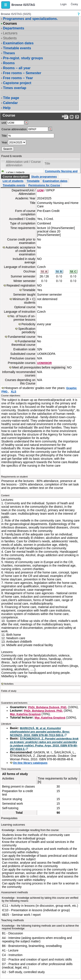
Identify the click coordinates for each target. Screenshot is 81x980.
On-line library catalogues (30, 763)
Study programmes (44, 177)
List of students (13, 181)
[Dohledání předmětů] (50, 129)
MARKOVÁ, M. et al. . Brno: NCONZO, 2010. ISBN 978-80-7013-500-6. (40, 732)
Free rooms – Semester (22, 73)
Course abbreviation (14, 129)
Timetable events (17, 48)
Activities (9, 684)
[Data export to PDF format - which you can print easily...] (65, 117)
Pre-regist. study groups (23, 58)
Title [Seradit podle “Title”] (47, 163)
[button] (6, 5)
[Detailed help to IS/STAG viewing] (77, 117)
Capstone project (17, 83)
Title (4, 136)
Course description (15, 177)
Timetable (33, 181)
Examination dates (18, 43)
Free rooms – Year (18, 78)
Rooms (9, 63)
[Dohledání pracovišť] (26, 123)
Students (10, 38)
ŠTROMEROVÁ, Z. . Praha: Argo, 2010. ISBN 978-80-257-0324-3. (44, 744)
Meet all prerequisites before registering (39, 367)
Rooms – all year (17, 68)
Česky (74, 4)
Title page (11, 98)
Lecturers (10, 33)
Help (7, 108)
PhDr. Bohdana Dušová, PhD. (48, 707)
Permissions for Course (44, 185)
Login (63, 4)
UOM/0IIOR (44, 363)
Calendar (10, 103)
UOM (40, 190)
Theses (9, 53)
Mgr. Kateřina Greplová (25, 714)
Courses (10, 24)
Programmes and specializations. (30, 19)
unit (4, 123)
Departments (14, 28)
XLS (13, 392)
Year (4, 142)
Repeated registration (21, 285)
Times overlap (15, 88)
